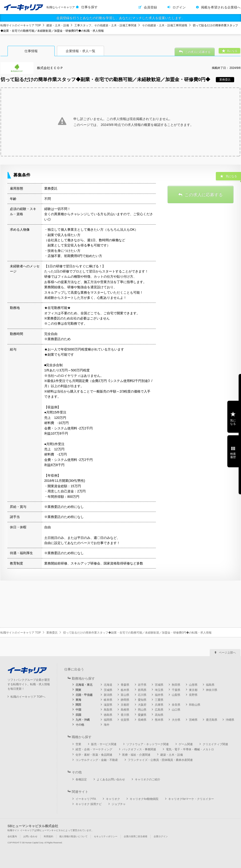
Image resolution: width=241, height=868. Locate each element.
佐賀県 (125, 720)
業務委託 (52, 633)
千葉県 (176, 690)
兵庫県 (159, 705)
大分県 (176, 720)
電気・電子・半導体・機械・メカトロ (190, 749)
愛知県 (142, 700)
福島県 (210, 685)
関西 (78, 705)
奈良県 (176, 705)
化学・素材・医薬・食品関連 (94, 755)
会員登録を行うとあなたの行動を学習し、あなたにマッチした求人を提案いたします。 (120, 18)
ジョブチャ (119, 804)
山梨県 (176, 695)
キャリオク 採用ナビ (89, 804)
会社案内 (12, 836)
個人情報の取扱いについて (73, 836)
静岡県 (125, 700)
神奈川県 (212, 690)
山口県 (176, 710)
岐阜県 (108, 700)
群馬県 (142, 690)
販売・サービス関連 (104, 744)
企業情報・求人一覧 (80, 51)
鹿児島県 (212, 720)
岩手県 (142, 685)
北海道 (108, 685)
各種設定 (81, 779)
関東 (78, 690)
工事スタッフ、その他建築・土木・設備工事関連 (105, 25)
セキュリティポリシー (106, 836)
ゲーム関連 (186, 744)
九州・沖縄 (83, 720)
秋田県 (176, 685)
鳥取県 (108, 710)
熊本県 (159, 720)
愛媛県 (142, 715)
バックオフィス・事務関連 (139, 749)
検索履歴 (233, 455)
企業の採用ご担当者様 (136, 836)
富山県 (125, 695)
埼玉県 (159, 690)
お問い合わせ (30, 836)
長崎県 (142, 720)
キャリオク (113, 799)
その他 (80, 725)
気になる (233, 422)
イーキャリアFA (86, 799)
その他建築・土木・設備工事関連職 (165, 25)
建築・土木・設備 (58, 25)
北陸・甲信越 (84, 695)
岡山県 (142, 710)
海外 (107, 725)
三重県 (159, 700)
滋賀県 (108, 705)
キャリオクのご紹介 (148, 779)
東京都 (193, 690)
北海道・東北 (84, 685)
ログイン (179, 7)
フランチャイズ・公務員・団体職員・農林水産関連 (160, 760)
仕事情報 (31, 51)
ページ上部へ (227, 653)
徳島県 (108, 715)
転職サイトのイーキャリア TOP (21, 25)
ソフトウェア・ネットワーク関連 (148, 744)
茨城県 (108, 690)
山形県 (193, 685)
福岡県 (108, 720)
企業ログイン (161, 836)
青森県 (125, 685)
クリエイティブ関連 (215, 744)
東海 (78, 700)
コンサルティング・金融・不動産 (97, 760)
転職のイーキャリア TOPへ (28, 697)
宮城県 (159, 685)
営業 (78, 744)
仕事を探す (89, 7)
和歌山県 (195, 705)
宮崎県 (193, 720)
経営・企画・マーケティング (94, 749)
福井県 (159, 695)
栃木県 (125, 690)
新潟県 (108, 695)
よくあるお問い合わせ (111, 779)
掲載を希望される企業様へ (221, 7)
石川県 (142, 695)
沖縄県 (230, 720)
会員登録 (150, 7)
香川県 (125, 715)
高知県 (159, 715)
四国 (78, 715)
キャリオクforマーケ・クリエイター (191, 799)
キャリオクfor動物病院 (144, 799)
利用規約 (48, 836)
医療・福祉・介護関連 (136, 755)
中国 (78, 710)
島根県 (125, 710)
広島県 (159, 710)
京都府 (125, 705)
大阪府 (142, 705)
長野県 (193, 695)
